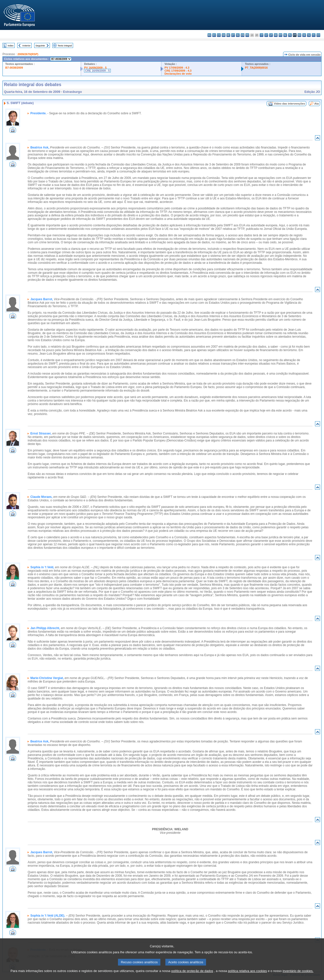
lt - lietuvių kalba (271, 35)
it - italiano (262, 35)
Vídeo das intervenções (289, 104)
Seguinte (40, 46)
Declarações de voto (178, 74)
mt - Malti (280, 35)
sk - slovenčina (304, 35)
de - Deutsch (228, 35)
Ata (317, 104)
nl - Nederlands (285, 35)
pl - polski (290, 35)
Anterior (26, 46)
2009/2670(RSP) (28, 54)
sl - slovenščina (309, 35)
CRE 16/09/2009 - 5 (97, 71)
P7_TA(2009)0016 (256, 68)
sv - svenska (318, 35)
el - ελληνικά (238, 35)
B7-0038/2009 (14, 68)
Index (11, 46)
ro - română (299, 35)
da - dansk (224, 35)
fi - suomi (314, 35)
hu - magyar (276, 35)
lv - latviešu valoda (266, 35)
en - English (243, 35)
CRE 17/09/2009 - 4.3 (178, 71)
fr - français (247, 35)
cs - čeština (219, 35)
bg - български (209, 35)
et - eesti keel (233, 35)
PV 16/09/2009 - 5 (95, 68)
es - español (214, 35)
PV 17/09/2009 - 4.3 (177, 68)
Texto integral (65, 46)
